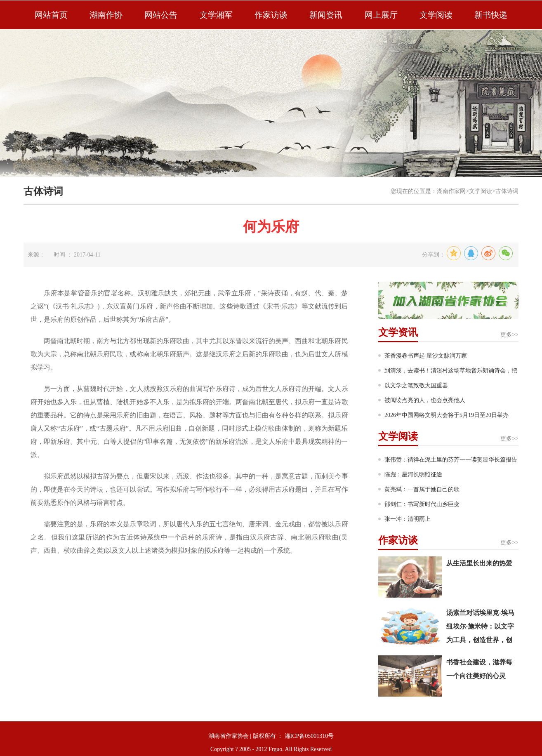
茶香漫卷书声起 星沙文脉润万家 (426, 356)
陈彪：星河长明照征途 (413, 475)
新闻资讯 (326, 15)
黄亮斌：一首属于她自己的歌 (422, 489)
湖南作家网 (451, 191)
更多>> (509, 335)
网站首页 (51, 15)
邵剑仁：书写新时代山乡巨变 (422, 504)
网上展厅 (381, 15)
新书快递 (491, 15)
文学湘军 (216, 15)
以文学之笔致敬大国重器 (416, 385)
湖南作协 (106, 15)
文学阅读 (436, 15)
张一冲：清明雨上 (408, 519)
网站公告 (161, 15)
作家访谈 (271, 15)
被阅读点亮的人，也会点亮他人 (425, 400)
